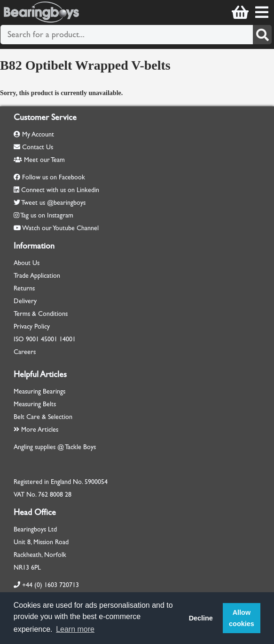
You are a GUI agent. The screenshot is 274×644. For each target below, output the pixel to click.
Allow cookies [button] (242, 618)
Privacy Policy (32, 326)
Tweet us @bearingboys (53, 203)
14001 (67, 339)
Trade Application (37, 276)
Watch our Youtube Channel (60, 228)
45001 (49, 339)
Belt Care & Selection (43, 417)
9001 (32, 339)
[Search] (262, 35)
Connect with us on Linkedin (60, 190)
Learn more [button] (75, 629)
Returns (24, 288)
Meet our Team (39, 160)
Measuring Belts (35, 404)
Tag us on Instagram (47, 215)
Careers (25, 352)
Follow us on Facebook (54, 177)
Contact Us (33, 147)
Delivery (25, 301)
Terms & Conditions (41, 314)
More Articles (36, 430)
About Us (27, 263)
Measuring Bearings (39, 391)
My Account (34, 134)
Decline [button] (201, 618)
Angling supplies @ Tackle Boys (55, 447)
